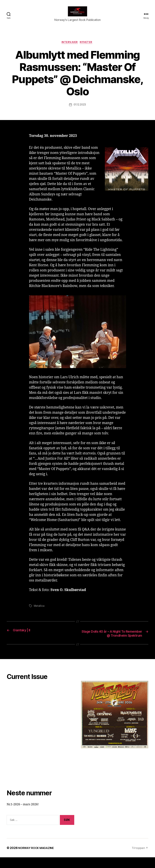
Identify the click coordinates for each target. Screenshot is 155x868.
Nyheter (87, 48)
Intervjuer (70, 48)
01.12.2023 (80, 110)
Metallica (39, 612)
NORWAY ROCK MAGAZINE (38, 859)
